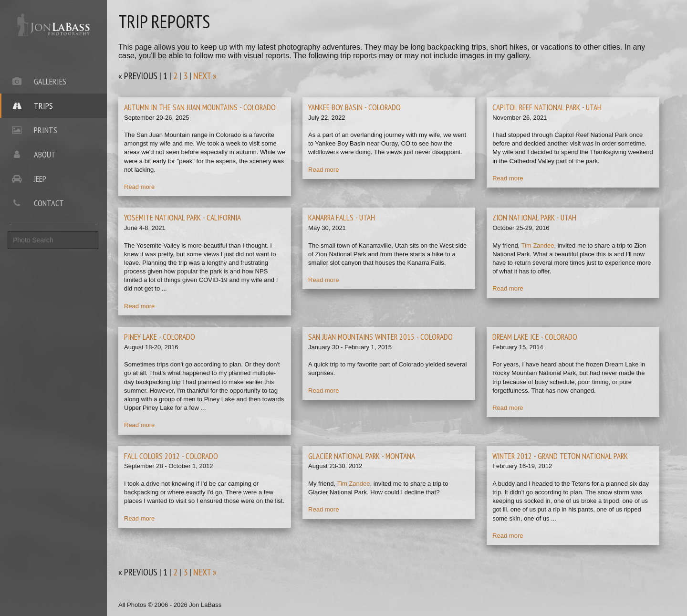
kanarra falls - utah (342, 218)
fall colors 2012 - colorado (171, 456)
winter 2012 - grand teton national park (560, 456)
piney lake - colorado (160, 337)
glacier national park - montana (362, 456)
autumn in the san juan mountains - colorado (200, 107)
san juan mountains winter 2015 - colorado (380, 337)
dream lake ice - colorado (535, 337)
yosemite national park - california (182, 218)
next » (205, 76)
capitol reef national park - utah (547, 107)
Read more (139, 187)
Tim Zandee (538, 245)
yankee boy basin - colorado (354, 107)
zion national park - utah (534, 218)
